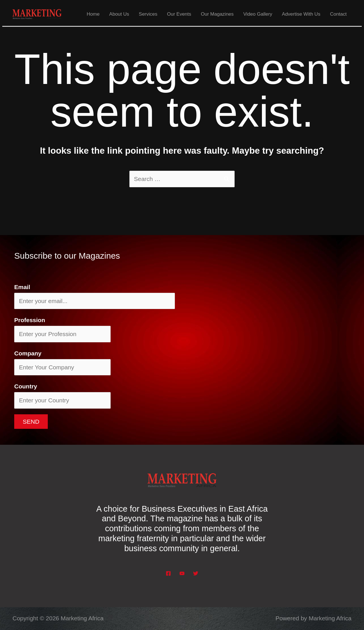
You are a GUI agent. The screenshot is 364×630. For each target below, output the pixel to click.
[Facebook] (168, 573)
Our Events (179, 14)
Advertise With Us (301, 14)
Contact (338, 14)
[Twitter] (196, 573)
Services (148, 14)
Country (26, 386)
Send (31, 422)
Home (93, 14)
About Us (119, 14)
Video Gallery (258, 14)
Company (28, 353)
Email (22, 287)
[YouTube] (182, 573)
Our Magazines (217, 14)
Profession (30, 320)
